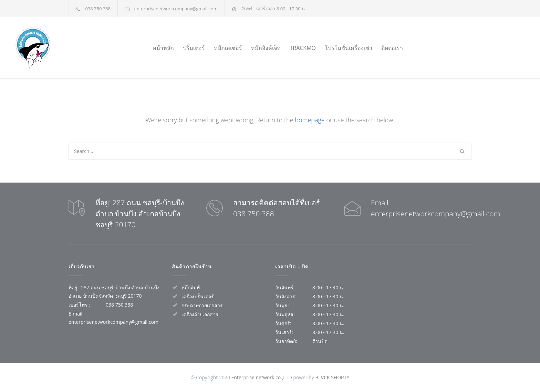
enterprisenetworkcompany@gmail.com (176, 9)
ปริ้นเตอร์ (194, 48)
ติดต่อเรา (392, 48)
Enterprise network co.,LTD (262, 377)
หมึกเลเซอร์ (228, 48)
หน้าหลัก (163, 48)
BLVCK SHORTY (332, 377)
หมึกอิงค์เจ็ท (266, 48)
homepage (310, 120)
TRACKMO (303, 48)
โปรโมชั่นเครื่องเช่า (349, 48)
